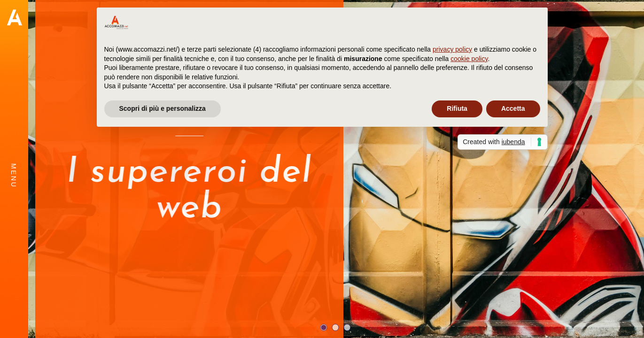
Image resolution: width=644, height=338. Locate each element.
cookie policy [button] (469, 59)
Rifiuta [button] (457, 108)
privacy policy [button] (452, 49)
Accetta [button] (513, 108)
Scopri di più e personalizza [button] (163, 108)
